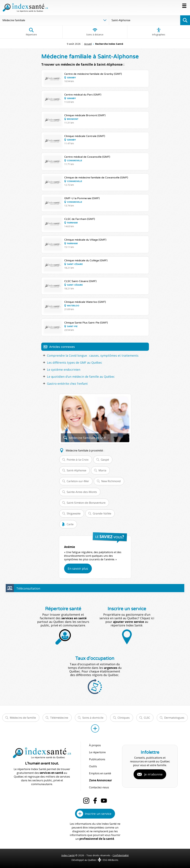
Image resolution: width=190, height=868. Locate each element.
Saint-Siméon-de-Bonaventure (86, 503)
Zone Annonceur (100, 780)
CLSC (147, 718)
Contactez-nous (99, 787)
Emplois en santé (100, 773)
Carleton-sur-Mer (78, 481)
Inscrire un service (98, 814)
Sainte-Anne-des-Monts (82, 492)
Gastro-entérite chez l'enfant (67, 384)
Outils (93, 766)
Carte (70, 524)
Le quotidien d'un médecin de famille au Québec (81, 377)
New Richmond (111, 481)
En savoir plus (78, 568)
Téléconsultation (28, 588)
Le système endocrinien (64, 370)
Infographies (159, 32)
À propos (95, 745)
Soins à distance (95, 32)
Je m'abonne (153, 774)
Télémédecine (59, 718)
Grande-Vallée (102, 513)
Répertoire (31, 32)
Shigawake (74, 513)
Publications (97, 759)
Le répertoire (97, 752)
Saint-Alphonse (76, 470)
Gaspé (105, 460)
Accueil (88, 44)
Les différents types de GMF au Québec (75, 363)
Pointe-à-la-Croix (78, 460)
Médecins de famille (23, 718)
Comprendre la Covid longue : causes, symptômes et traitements (93, 355)
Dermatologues (174, 718)
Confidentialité (121, 855)
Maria (102, 470)
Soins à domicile (93, 718)
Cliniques (124, 718)
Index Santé (68, 855)
